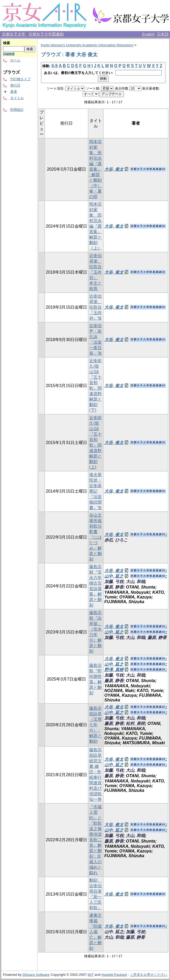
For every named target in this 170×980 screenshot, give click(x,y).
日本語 (163, 34)
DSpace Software (36, 975)
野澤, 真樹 (114, 670)
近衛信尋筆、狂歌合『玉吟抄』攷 (95, 307)
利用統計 (17, 110)
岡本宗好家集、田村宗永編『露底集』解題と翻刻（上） (95, 226)
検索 (7, 43)
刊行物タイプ (20, 79)
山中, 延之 (114, 576)
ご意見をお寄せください (149, 975)
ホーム (15, 60)
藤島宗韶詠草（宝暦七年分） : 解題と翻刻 (95, 725)
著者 (14, 92)
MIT (91, 975)
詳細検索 (9, 54)
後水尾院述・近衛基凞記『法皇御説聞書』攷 (95, 491)
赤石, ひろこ (116, 540)
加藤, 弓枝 (114, 582)
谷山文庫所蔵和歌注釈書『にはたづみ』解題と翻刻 (95, 537)
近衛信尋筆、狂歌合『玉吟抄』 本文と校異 (95, 272)
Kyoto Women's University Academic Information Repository (87, 45)
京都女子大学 (14, 34)
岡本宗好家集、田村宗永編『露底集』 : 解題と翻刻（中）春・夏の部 (95, 169)
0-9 (55, 66)
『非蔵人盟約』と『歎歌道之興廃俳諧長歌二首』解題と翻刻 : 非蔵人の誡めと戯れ (95, 840)
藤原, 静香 (114, 587)
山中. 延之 (114, 932)
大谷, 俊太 (114, 169)
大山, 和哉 (135, 582)
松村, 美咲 (135, 724)
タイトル (17, 98)
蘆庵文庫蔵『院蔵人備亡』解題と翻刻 (95, 932)
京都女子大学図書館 (46, 34)
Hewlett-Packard (114, 975)
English (148, 34)
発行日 (15, 85)
